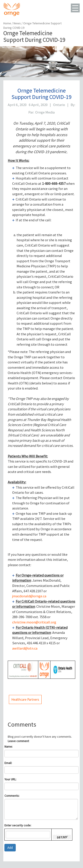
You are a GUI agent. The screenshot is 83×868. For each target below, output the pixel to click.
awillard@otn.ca (25, 648)
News (17, 23)
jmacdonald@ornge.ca (29, 596)
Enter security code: (18, 825)
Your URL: (10, 779)
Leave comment (18, 741)
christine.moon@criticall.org (34, 622)
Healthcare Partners (25, 699)
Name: (9, 746)
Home (7, 23)
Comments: (12, 796)
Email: (8, 763)
